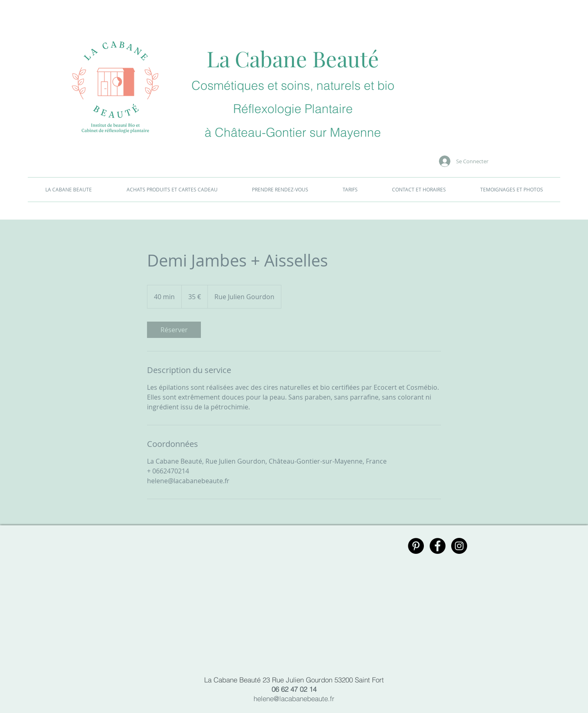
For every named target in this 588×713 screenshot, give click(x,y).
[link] (174, 330)
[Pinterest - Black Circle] (416, 546)
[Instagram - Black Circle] (459, 546)
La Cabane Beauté (293, 58)
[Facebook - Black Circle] (438, 546)
